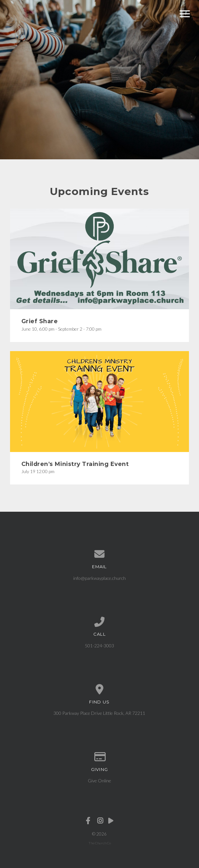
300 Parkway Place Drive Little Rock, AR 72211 (99, 713)
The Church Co (100, 843)
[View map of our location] (100, 690)
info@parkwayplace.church (99, 578)
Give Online (99, 781)
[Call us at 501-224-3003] (100, 622)
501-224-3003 (99, 646)
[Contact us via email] (100, 554)
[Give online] (100, 757)
